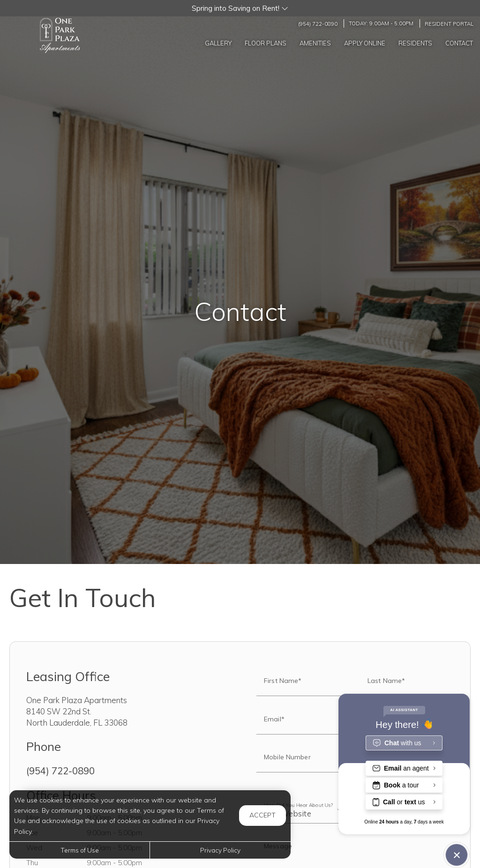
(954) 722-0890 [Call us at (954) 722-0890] (318, 23)
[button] (240, 8)
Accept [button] (262, 815)
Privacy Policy (220, 850)
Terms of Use (80, 850)
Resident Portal (449, 23)
